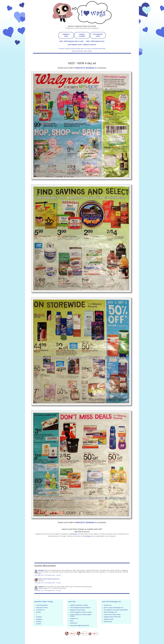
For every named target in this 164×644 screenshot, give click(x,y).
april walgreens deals (75, 45)
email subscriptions (42, 605)
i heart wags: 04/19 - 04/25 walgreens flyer (45, 575)
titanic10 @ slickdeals (85, 68)
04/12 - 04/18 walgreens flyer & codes (72, 41)
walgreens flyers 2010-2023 (112, 617)
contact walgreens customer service (81, 612)
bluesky (38, 612)
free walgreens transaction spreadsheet (116, 610)
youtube (39, 624)
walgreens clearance (89, 45)
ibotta (72, 621)
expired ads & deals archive (112, 615)
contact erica (108, 605)
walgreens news (109, 619)
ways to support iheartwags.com (113, 608)
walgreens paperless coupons (79, 605)
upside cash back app (78, 51)
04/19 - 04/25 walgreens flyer (95, 41)
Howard (41, 570)
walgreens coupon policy (77, 610)
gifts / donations (88, 51)
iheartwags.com (75, 534)
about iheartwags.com (110, 612)
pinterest (39, 621)
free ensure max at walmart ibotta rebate (95, 49)
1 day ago (58, 575)
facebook (39, 617)
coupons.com (74, 619)
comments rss (40, 610)
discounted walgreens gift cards (79, 625)
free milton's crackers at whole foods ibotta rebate (71, 49)
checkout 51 (74, 623)
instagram (39, 619)
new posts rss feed (42, 608)
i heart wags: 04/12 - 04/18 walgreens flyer (45, 590)
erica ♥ (41, 579)
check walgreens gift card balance (80, 608)
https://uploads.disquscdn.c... (52, 579)
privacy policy (108, 621)
